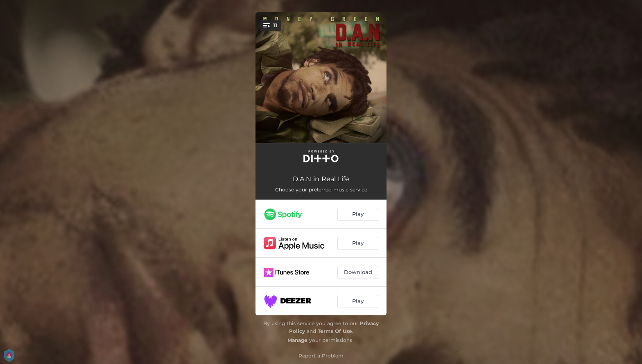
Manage (297, 340)
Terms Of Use (335, 331)
